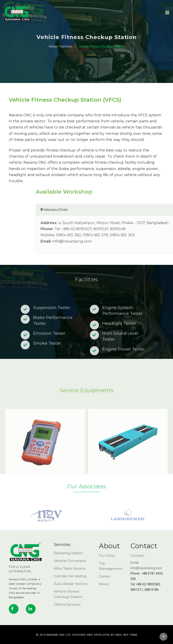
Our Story (107, 556)
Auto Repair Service (71, 584)
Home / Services (61, 46)
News (104, 584)
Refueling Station (68, 553)
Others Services (67, 604)
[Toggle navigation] (165, 13)
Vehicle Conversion (70, 561)
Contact (137, 556)
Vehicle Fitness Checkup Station (101, 46)
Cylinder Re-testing (70, 576)
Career (105, 576)
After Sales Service (70, 568)
